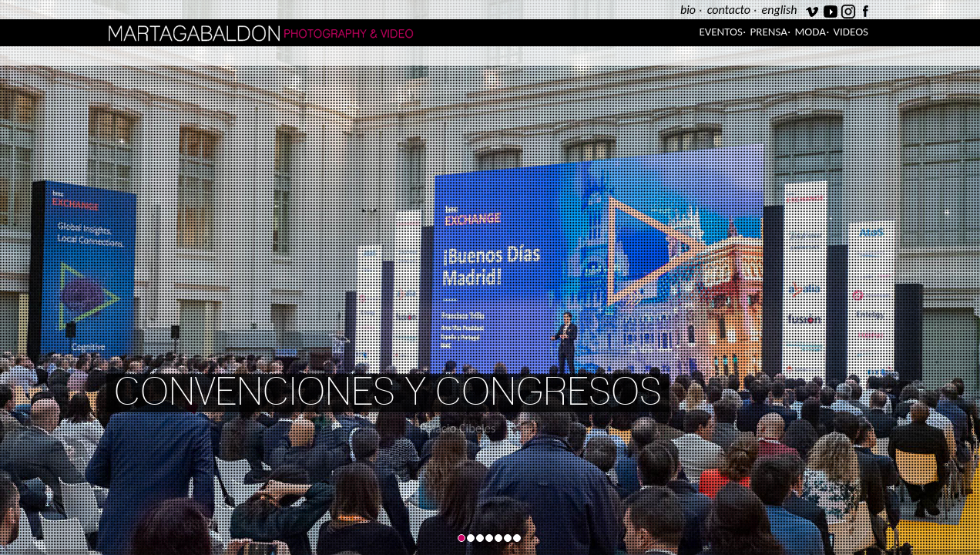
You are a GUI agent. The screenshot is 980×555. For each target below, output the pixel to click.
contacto (729, 10)
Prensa (769, 32)
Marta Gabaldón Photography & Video (298, 33)
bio (688, 10)
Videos (851, 32)
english (780, 10)
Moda (811, 32)
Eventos (721, 32)
